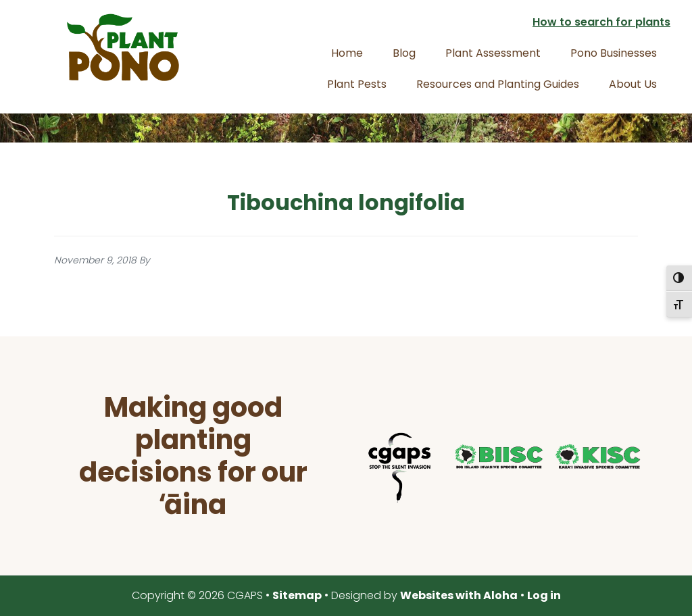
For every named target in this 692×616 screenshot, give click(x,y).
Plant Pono (123, 47)
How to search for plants (601, 22)
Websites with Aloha (459, 595)
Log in (544, 595)
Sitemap (297, 595)
